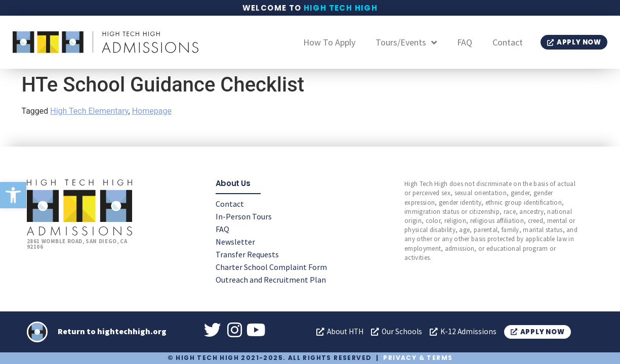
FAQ (465, 42)
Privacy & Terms (418, 358)
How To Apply (329, 42)
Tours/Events (406, 42)
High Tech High (341, 8)
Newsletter (235, 241)
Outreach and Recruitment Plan (271, 279)
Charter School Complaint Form (271, 266)
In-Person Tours (244, 216)
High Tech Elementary (89, 111)
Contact (508, 42)
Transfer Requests (247, 254)
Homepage (152, 111)
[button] (13, 195)
